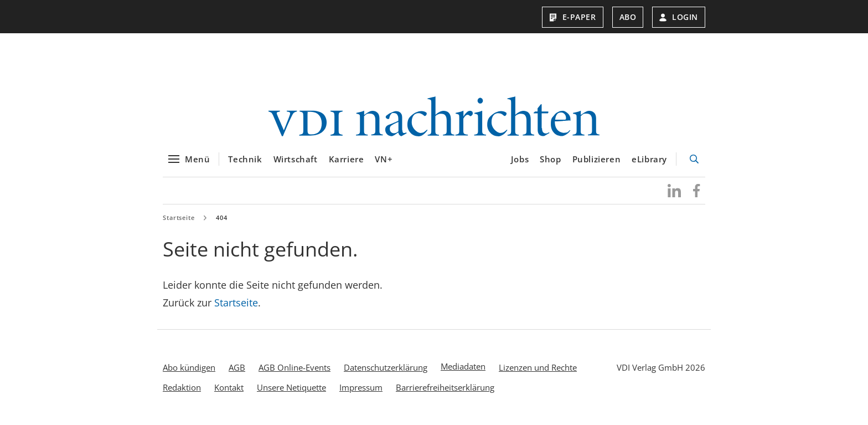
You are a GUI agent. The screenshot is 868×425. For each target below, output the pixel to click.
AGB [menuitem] (237, 367)
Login (679, 17)
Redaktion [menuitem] (182, 387)
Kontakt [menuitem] (229, 387)
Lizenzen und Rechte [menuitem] (538, 367)
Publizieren (597, 159)
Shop (550, 159)
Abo (628, 17)
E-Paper (573, 17)
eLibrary (649, 159)
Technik (245, 159)
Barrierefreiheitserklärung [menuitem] (445, 387)
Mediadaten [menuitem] (463, 366)
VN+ (384, 159)
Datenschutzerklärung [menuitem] (386, 367)
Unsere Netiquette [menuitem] (291, 387)
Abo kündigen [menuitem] (189, 367)
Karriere (347, 159)
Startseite (179, 217)
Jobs (520, 159)
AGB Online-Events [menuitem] (294, 367)
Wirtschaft (296, 159)
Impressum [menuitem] (361, 387)
